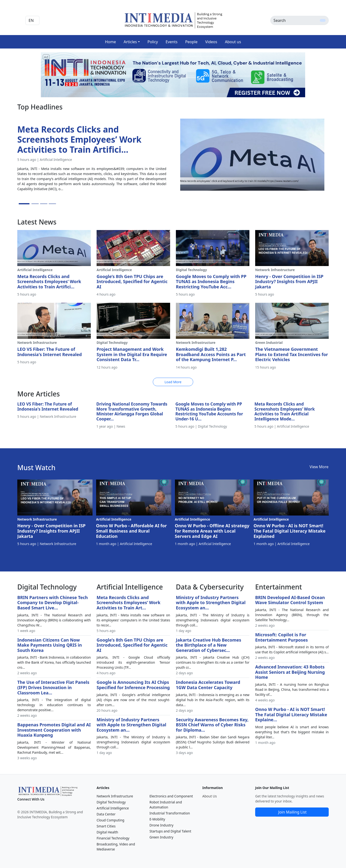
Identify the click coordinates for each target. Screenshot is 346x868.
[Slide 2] (35, 204)
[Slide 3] (44, 204)
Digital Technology (111, 802)
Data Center (106, 814)
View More (319, 467)
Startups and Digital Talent (170, 831)
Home (111, 42)
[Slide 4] (52, 204)
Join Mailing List (292, 812)
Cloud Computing (110, 820)
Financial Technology (113, 838)
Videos (211, 42)
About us (233, 42)
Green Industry (161, 837)
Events (171, 42)
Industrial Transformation (170, 813)
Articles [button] (130, 42)
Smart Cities (106, 826)
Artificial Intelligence (113, 808)
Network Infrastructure (115, 796)
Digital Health (107, 832)
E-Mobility (157, 819)
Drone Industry (161, 825)
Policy (153, 42)
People (191, 42)
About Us (210, 796)
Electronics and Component (171, 796)
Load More (173, 382)
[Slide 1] (24, 204)
